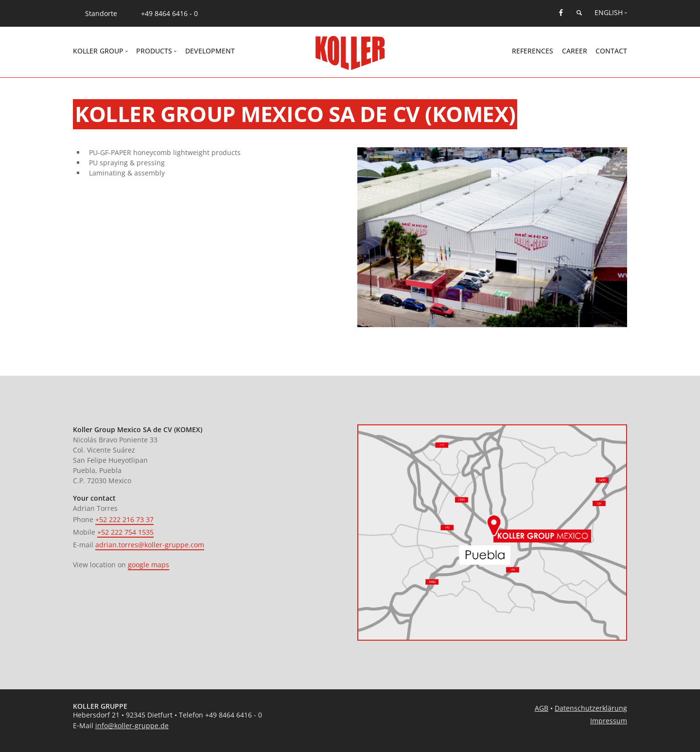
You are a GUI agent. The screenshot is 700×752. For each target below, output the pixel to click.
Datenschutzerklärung (591, 708)
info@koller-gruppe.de (132, 726)
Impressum (609, 721)
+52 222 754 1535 (125, 532)
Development (210, 51)
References (533, 51)
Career (575, 51)
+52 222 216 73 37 (124, 519)
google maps (149, 565)
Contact (611, 51)
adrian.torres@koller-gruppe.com (150, 545)
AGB (542, 708)
